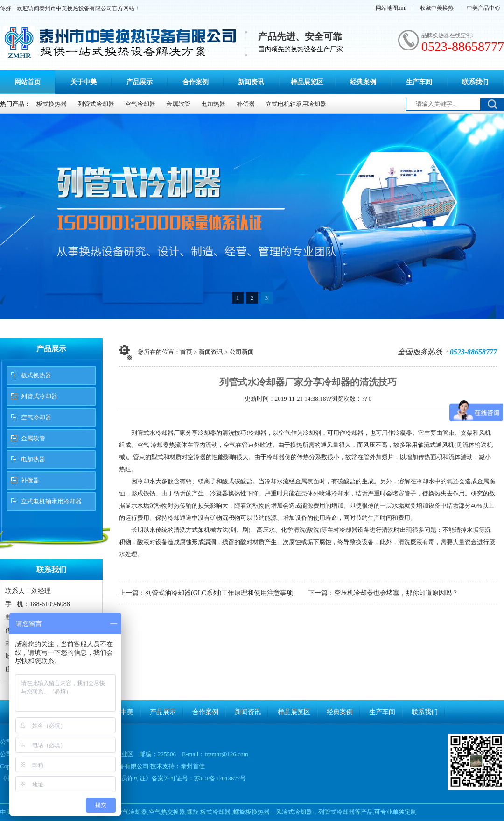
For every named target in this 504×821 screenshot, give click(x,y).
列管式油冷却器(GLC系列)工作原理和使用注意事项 (219, 593)
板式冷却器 (215, 812)
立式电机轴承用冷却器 (296, 104)
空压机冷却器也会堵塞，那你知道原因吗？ (396, 593)
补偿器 (246, 104)
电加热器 (213, 104)
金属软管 (178, 104)
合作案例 (196, 82)
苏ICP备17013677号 (220, 778)
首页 (186, 352)
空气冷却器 (140, 104)
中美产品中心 (483, 8)
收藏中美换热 (437, 8)
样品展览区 (307, 82)
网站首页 (28, 82)
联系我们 (475, 82)
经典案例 (363, 82)
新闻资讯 (251, 82)
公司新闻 (242, 352)
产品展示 (140, 82)
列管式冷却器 (96, 104)
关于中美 (84, 82)
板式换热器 (52, 104)
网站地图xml (391, 8)
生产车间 (419, 82)
